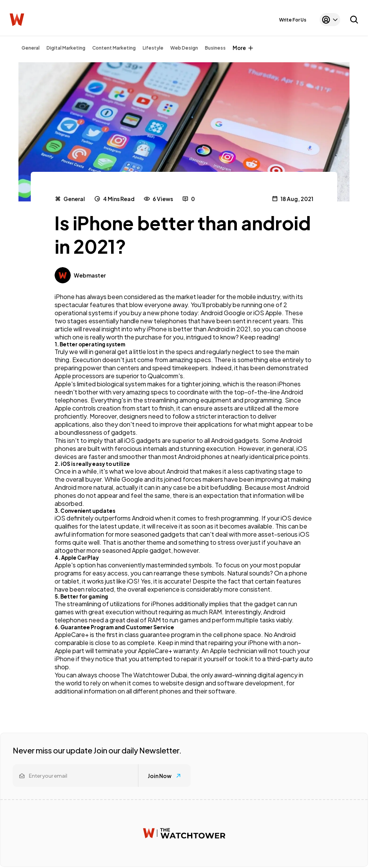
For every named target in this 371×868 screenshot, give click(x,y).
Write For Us (293, 20)
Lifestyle (153, 48)
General (31, 48)
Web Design (184, 48)
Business (215, 48)
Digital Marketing (66, 48)
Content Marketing (114, 48)
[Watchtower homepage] (184, 833)
